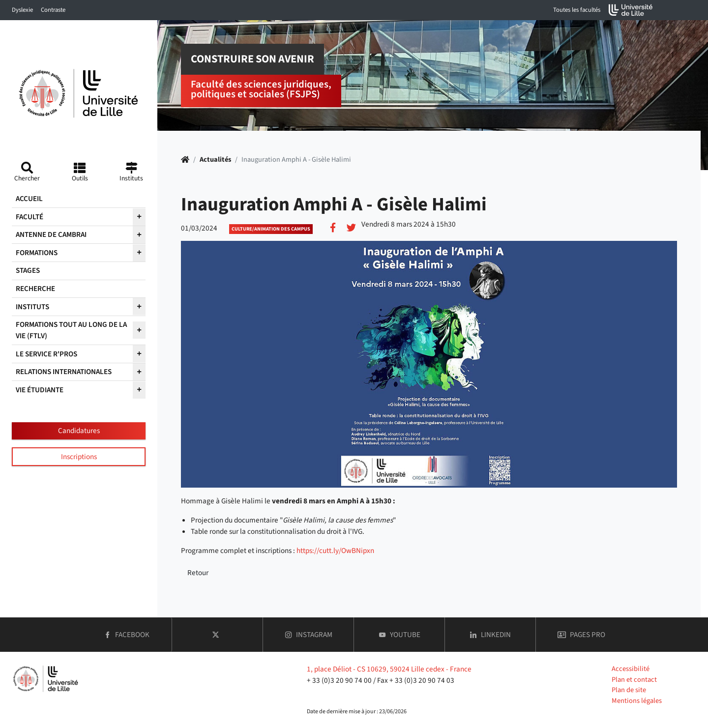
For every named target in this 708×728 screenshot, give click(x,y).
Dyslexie (22, 10)
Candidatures (79, 431)
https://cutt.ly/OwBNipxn (335, 551)
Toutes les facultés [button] (577, 10)
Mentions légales (637, 701)
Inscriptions (79, 457)
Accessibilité (631, 669)
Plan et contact (634, 680)
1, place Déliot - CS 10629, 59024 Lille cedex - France (389, 669)
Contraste (53, 10)
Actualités (215, 160)
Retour (198, 573)
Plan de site (629, 690)
